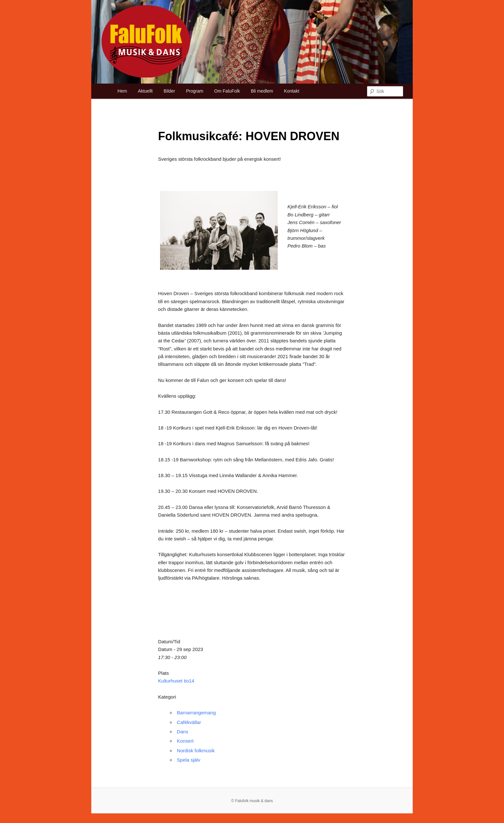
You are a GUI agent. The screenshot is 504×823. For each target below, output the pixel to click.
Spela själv (189, 760)
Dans (182, 732)
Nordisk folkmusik (196, 751)
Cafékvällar (189, 722)
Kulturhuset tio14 (176, 681)
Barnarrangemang (196, 713)
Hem (122, 91)
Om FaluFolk (227, 91)
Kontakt (292, 91)
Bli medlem (262, 91)
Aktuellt (145, 91)
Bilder (169, 91)
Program (195, 91)
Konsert (185, 741)
